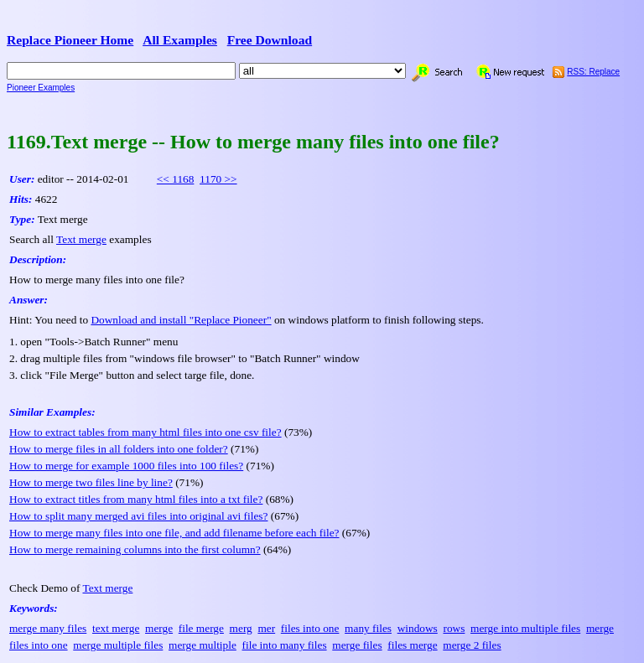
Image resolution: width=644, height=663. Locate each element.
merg (241, 628)
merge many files (48, 628)
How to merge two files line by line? (91, 482)
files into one (310, 628)
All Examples (180, 40)
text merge (116, 628)
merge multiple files (118, 645)
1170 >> (218, 179)
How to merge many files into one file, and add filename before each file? (174, 533)
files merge (412, 645)
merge (159, 628)
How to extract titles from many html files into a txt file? (136, 499)
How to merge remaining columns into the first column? (135, 549)
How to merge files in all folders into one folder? (119, 449)
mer (266, 628)
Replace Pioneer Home (70, 40)
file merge (201, 628)
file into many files (285, 645)
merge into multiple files (525, 628)
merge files (357, 645)
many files (368, 628)
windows (418, 628)
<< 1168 (176, 179)
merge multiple (203, 645)
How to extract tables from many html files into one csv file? (145, 432)
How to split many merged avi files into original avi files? (138, 516)
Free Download (270, 40)
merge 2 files (472, 645)
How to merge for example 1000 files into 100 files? (126, 466)
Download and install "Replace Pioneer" (181, 320)
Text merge (81, 239)
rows (454, 628)
